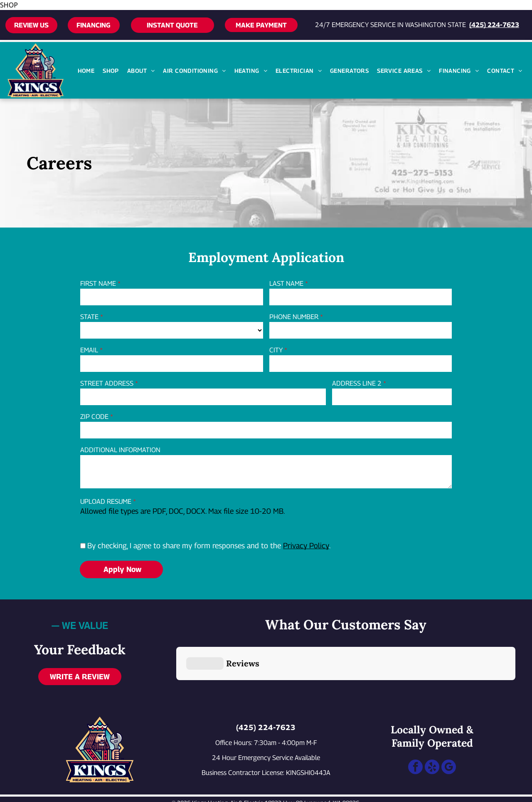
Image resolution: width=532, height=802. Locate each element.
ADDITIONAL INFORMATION (120, 450)
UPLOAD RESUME (106, 501)
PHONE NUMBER (294, 317)
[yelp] (432, 728)
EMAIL (89, 350)
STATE (89, 317)
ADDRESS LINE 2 (357, 383)
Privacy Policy (306, 546)
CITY (276, 350)
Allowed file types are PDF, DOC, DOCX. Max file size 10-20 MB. (182, 511)
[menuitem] (86, 71)
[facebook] (415, 728)
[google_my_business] (449, 728)
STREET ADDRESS (107, 383)
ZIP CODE (94, 417)
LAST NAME (286, 283)
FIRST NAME (98, 283)
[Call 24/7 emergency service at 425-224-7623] (35, 792)
